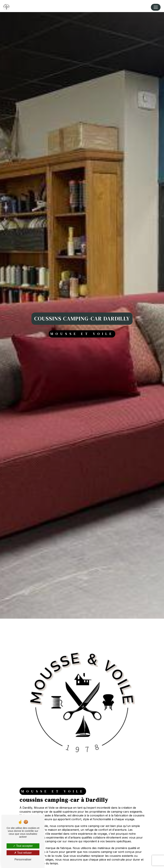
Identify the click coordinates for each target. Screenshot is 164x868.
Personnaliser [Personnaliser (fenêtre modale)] (23, 859)
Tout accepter (23, 846)
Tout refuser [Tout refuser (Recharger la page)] (23, 853)
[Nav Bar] (156, 7)
